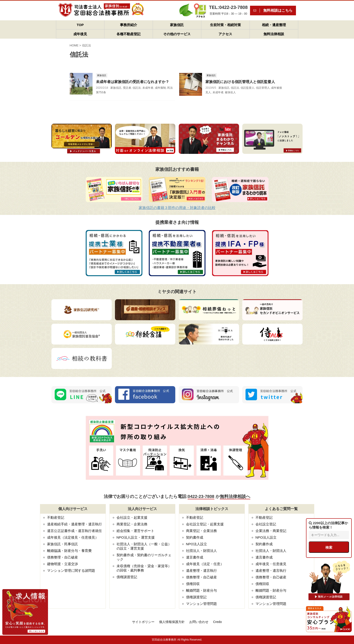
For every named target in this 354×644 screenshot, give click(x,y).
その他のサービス (177, 34)
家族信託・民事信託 (63, 544)
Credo (217, 622)
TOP (80, 25)
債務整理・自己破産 (63, 557)
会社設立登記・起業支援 (205, 524)
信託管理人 (263, 88)
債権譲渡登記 (127, 577)
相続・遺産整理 (274, 25)
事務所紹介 (129, 25)
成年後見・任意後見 (271, 564)
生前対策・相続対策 (225, 25)
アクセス (225, 34)
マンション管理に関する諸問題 (71, 571)
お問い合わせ (199, 622)
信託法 (137, 88)
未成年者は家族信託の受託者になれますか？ (133, 82)
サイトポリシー (143, 622)
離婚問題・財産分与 (201, 590)
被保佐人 (230, 92)
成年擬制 (160, 88)
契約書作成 (195, 537)
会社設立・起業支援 (132, 517)
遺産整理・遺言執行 (201, 571)
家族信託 (177, 25)
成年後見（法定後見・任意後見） (73, 537)
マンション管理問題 (201, 604)
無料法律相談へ (235, 496)
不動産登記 (56, 517)
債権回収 (193, 584)
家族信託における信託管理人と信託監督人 (240, 82)
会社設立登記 (266, 524)
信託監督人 (248, 88)
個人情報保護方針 (172, 622)
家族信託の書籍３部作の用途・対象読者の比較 (177, 208)
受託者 (127, 88)
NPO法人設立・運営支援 (136, 537)
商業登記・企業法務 (132, 524)
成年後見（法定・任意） (205, 564)
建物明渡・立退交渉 (63, 564)
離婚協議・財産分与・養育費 (69, 551)
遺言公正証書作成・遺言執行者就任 (75, 531)
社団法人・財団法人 (201, 551)
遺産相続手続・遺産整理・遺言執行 (75, 524)
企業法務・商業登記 (271, 531)
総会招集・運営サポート (135, 531)
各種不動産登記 (129, 34)
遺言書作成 (195, 557)
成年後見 (80, 34)
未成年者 (148, 88)
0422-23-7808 (201, 496)
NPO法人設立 (197, 544)
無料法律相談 (274, 34)
